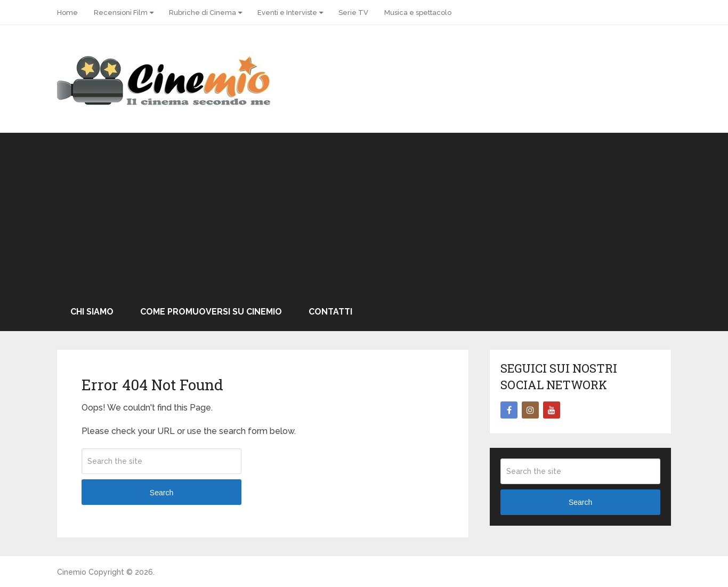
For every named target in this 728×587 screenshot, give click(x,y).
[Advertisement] (364, 213)
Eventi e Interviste (287, 13)
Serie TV (353, 13)
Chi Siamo (92, 312)
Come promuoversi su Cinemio (211, 312)
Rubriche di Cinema (203, 13)
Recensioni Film (121, 13)
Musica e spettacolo (418, 13)
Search (161, 493)
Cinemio (72, 572)
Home (67, 13)
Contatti (330, 312)
